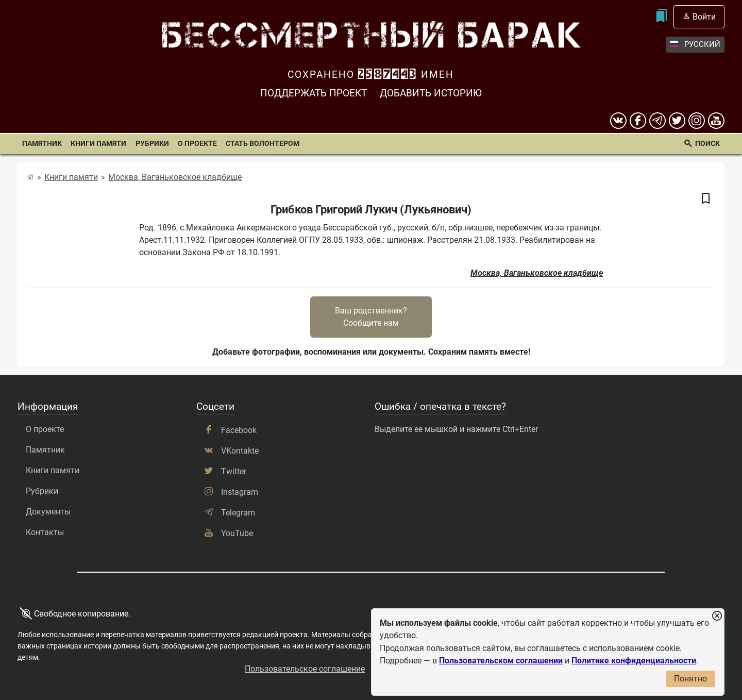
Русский (695, 45)
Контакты (45, 532)
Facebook (239, 430)
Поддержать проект (314, 93)
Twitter (234, 471)
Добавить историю (431, 93)
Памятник (42, 144)
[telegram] (657, 121)
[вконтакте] (618, 121)
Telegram (238, 513)
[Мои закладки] (661, 17)
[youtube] (716, 121)
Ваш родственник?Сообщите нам (371, 317)
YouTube (237, 533)
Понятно (690, 679)
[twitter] (677, 121)
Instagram (240, 492)
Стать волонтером (263, 144)
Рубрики (152, 144)
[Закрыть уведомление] (717, 616)
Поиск (707, 144)
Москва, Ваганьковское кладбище (175, 177)
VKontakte (240, 451)
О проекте (197, 144)
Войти (704, 17)
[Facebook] (638, 121)
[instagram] (697, 121)
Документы (48, 512)
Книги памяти (98, 144)
